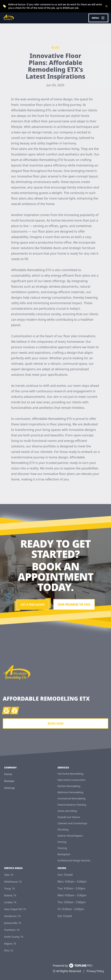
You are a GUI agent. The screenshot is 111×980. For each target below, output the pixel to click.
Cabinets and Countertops (72, 823)
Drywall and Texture (69, 817)
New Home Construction (71, 780)
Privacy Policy (95, 971)
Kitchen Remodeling (69, 786)
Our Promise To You (74, 605)
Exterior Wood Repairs (70, 836)
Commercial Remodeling (72, 798)
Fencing (62, 842)
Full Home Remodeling (70, 774)
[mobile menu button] (98, 18)
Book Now (55, 724)
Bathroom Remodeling (70, 792)
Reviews (9, 781)
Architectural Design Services (74, 860)
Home (8, 774)
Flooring (62, 848)
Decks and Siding (67, 811)
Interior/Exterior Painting (72, 805)
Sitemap (9, 788)
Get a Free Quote (32, 605)
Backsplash (64, 854)
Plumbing (63, 829)
